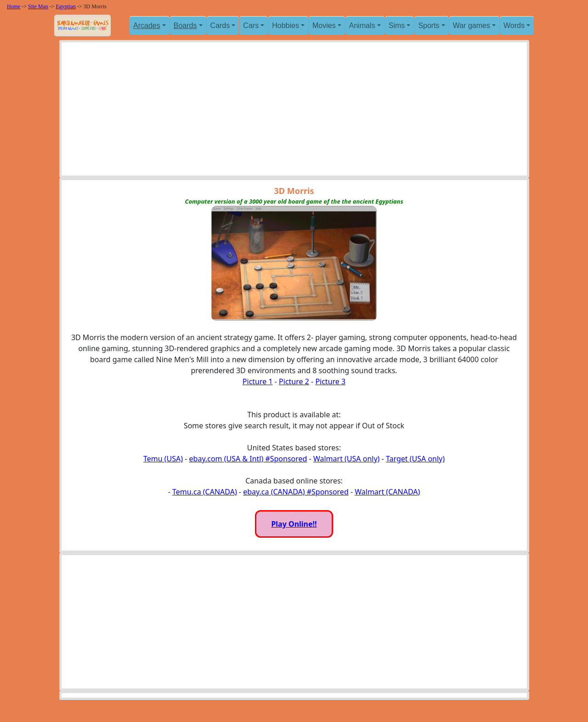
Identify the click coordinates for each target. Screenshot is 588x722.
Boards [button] (185, 26)
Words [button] (514, 26)
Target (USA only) (415, 459)
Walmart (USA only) (346, 459)
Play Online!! (294, 524)
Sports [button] (429, 26)
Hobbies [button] (286, 26)
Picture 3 (330, 381)
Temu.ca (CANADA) (205, 492)
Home (14, 6)
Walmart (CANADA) (387, 492)
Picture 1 (258, 381)
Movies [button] (324, 26)
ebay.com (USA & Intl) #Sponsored (248, 459)
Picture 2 (294, 381)
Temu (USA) (163, 459)
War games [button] (472, 26)
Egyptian (66, 6)
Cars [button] (251, 26)
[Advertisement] (294, 111)
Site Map (38, 6)
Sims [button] (397, 26)
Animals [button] (362, 26)
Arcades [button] (147, 26)
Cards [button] (220, 26)
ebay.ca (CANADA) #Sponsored (296, 492)
